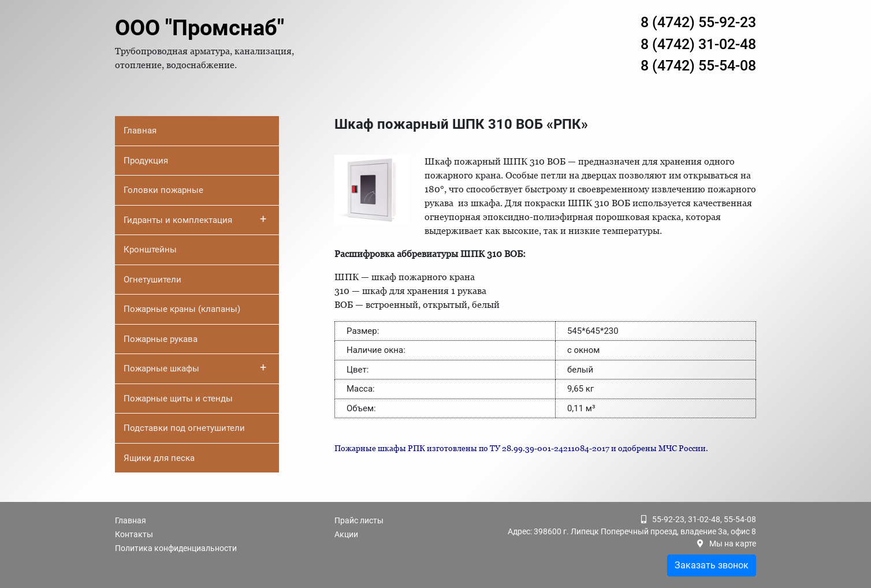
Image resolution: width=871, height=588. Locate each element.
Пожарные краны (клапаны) (182, 309)
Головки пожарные (163, 190)
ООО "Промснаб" (200, 28)
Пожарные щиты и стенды (178, 399)
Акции (346, 534)
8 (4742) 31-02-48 (698, 44)
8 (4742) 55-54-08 (698, 66)
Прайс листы (359, 520)
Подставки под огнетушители (184, 428)
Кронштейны (150, 250)
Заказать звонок (712, 565)
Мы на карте (733, 544)
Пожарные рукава (161, 339)
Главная (140, 131)
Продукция (146, 161)
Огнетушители (152, 280)
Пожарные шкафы (195, 367)
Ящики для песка (159, 458)
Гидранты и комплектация (195, 219)
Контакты (134, 534)
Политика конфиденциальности (176, 548)
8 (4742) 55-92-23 (698, 22)
